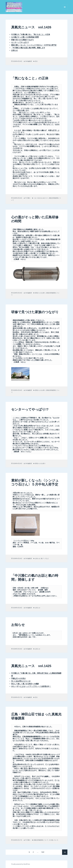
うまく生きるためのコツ (41, 198)
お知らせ (14, 50)
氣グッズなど (45, 558)
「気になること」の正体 (30, 78)
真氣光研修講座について (41, 840)
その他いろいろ (54, 840)
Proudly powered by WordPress (21, 864)
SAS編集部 (29, 61)
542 (43, 852)
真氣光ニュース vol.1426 (31, 27)
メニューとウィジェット (65, 10)
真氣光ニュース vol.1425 (31, 666)
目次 (36, 61)
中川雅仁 (28, 198)
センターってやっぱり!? (30, 409)
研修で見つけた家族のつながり (35, 312)
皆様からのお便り (40, 293)
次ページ (65, 852)
